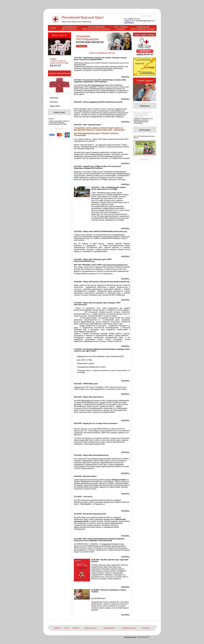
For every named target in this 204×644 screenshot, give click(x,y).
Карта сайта (55, 106)
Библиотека (145, 106)
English (149, 16)
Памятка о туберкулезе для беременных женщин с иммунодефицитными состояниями (143, 115)
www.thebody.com (98, 85)
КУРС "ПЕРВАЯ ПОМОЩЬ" (121, 28)
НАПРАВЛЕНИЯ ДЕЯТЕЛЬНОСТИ (69, 28)
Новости (76, 628)
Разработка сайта (130, 637)
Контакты (54, 102)
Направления (109, 628)
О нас (66, 628)
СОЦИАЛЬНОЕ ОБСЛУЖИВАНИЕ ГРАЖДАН (143, 28)
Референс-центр (129, 628)
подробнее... (126, 77)
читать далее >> (59, 128)
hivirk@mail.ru (129, 23)
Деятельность (91, 628)
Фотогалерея (145, 130)
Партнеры (54, 98)
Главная (57, 628)
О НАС (53, 28)
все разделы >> (145, 159)
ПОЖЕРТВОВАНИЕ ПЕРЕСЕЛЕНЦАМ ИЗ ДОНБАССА (96, 28)
